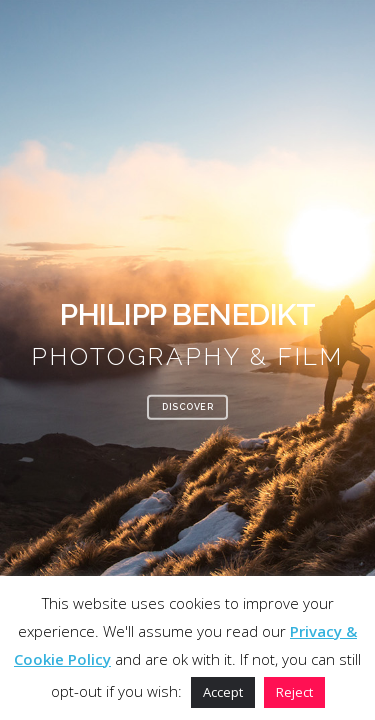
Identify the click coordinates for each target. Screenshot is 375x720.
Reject (294, 692)
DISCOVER (187, 406)
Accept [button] (223, 692)
